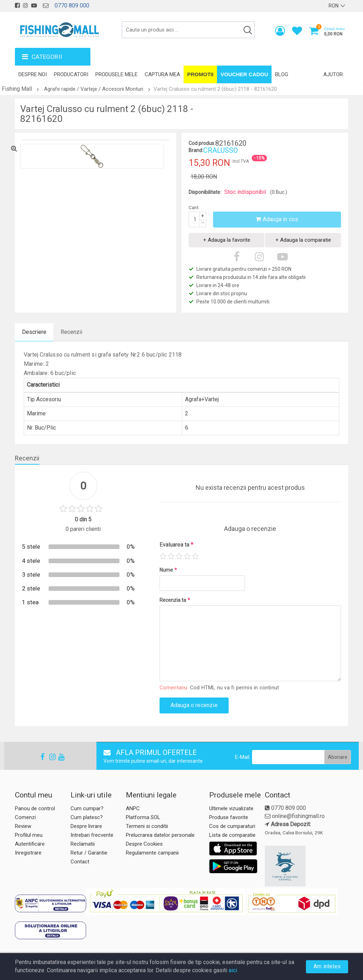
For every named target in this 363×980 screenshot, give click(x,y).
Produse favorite (229, 817)
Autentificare (30, 844)
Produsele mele (116, 74)
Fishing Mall (17, 89)
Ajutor (333, 74)
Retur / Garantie (89, 853)
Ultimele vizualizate (231, 808)
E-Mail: (243, 757)
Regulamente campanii (152, 853)
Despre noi (33, 74)
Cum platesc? (87, 817)
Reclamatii (83, 844)
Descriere (34, 332)
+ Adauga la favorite (227, 240)
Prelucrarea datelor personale (160, 835)
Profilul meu (29, 835)
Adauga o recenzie (194, 705)
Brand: (196, 150)
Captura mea (162, 74)
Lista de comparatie (232, 835)
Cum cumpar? (87, 808)
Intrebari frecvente (92, 835)
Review (23, 826)
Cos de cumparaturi (232, 826)
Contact (80, 862)
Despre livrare (86, 826)
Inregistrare (28, 853)
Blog (282, 74)
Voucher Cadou (244, 74)
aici (233, 970)
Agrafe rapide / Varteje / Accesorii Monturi (94, 89)
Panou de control (35, 808)
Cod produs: (202, 143)
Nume (168, 570)
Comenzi (25, 817)
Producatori (71, 74)
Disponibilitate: (205, 192)
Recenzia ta (175, 600)
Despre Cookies (144, 844)
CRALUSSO (220, 150)
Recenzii (71, 332)
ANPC (133, 808)
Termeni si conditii (147, 826)
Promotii (200, 74)
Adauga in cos (277, 219)
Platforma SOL (143, 817)
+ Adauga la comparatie (303, 240)
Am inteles (327, 966)
